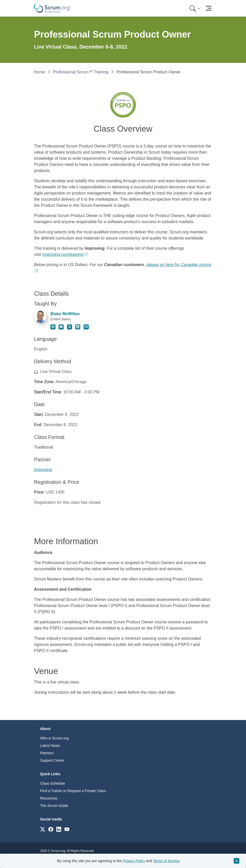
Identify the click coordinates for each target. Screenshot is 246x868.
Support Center (52, 760)
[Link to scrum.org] (43, 829)
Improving (43, 470)
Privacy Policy (134, 861)
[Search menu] (195, 8)
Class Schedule (53, 783)
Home (40, 72)
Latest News (50, 746)
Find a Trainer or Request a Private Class (73, 791)
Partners (47, 753)
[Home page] (52, 8)
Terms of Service (166, 861)
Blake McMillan (65, 314)
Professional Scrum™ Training (81, 72)
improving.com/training (63, 254)
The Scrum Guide (54, 806)
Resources (49, 798)
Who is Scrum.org (54, 738)
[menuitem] (195, 8)
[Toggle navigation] (209, 8)
